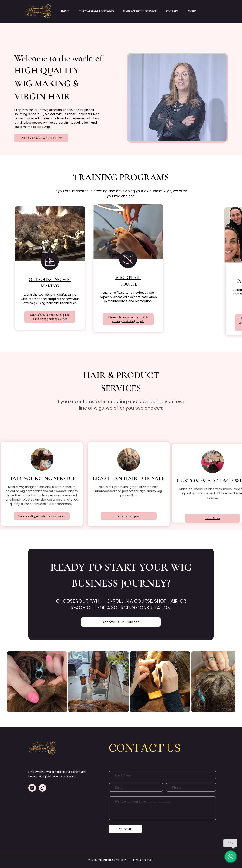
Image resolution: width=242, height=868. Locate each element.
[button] (172, 11)
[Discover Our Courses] (41, 138)
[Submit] (125, 829)
